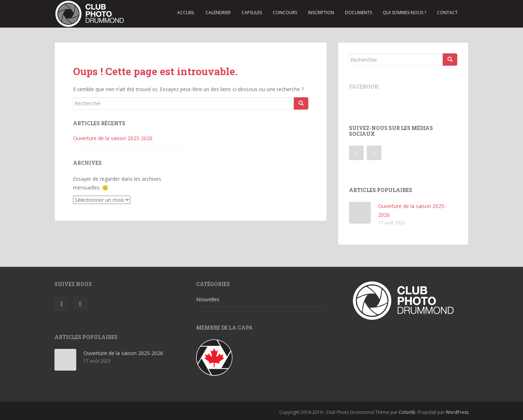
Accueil (186, 13)
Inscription (321, 13)
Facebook (364, 87)
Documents (358, 13)
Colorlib (407, 412)
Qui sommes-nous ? (404, 13)
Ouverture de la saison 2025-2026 (113, 138)
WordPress (457, 412)
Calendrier (218, 13)
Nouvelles (208, 299)
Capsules (252, 13)
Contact (447, 13)
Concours (285, 13)
